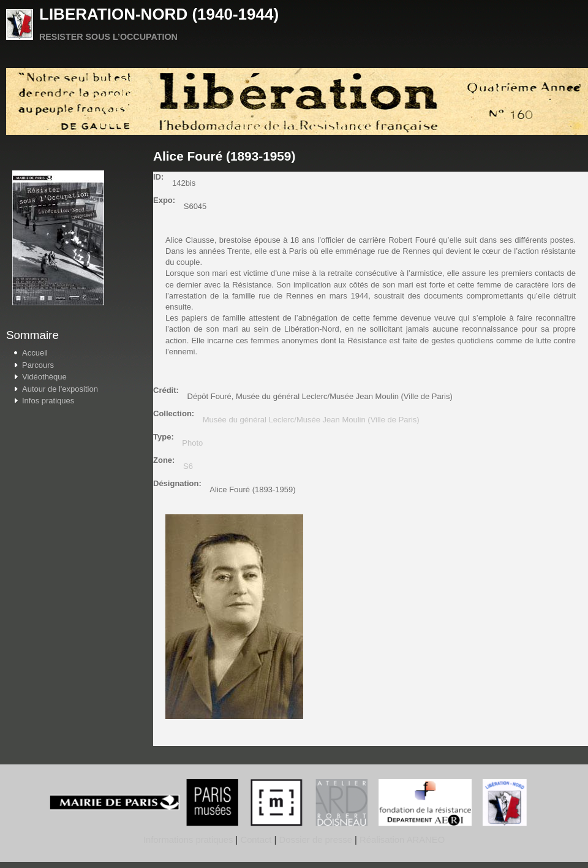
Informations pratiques (188, 840)
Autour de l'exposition (60, 389)
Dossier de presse (316, 840)
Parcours (38, 365)
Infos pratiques (48, 401)
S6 (188, 466)
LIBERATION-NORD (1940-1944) (159, 14)
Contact (256, 840)
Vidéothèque (44, 377)
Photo (192, 443)
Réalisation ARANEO (401, 840)
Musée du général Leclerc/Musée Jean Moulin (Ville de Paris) (311, 420)
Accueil (35, 353)
